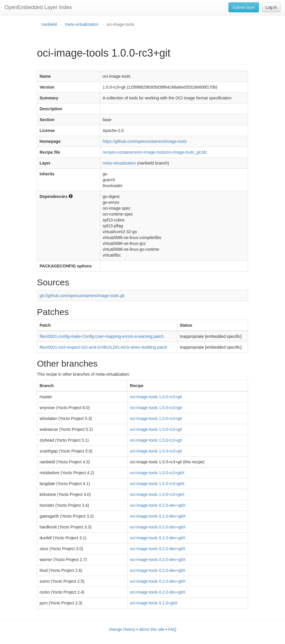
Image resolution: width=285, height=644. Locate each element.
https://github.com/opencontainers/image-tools (145, 141)
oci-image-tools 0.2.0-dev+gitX (158, 505)
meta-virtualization (82, 24)
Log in (271, 7)
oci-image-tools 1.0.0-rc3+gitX (157, 473)
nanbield (49, 24)
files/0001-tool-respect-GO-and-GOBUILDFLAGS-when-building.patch (103, 347)
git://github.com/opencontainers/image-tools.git (82, 296)
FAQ (172, 629)
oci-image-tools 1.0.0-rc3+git (156, 397)
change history (122, 629)
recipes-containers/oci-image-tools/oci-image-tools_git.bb (155, 152)
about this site (152, 629)
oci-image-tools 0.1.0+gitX (154, 603)
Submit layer (244, 7)
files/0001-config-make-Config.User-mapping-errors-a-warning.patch (102, 336)
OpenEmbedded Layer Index (38, 7)
